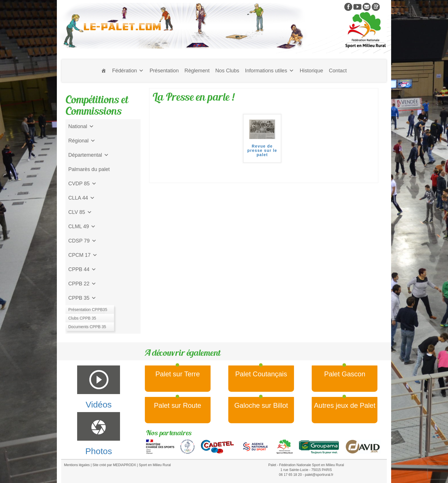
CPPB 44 (82, 269)
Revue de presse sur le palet (262, 151)
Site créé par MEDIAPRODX (114, 465)
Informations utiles (269, 71)
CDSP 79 (82, 241)
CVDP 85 (82, 184)
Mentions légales (77, 465)
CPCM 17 (83, 255)
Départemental (89, 155)
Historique (311, 71)
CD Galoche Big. (87, 327)
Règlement (197, 71)
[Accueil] (104, 71)
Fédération (128, 71)
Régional (82, 141)
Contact (338, 71)
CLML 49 (82, 226)
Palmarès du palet (89, 169)
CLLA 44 (82, 198)
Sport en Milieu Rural (155, 465)
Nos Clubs (227, 71)
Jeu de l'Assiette (87, 312)
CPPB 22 (82, 284)
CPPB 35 (82, 298)
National (81, 126)
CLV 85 (80, 212)
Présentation (164, 71)
